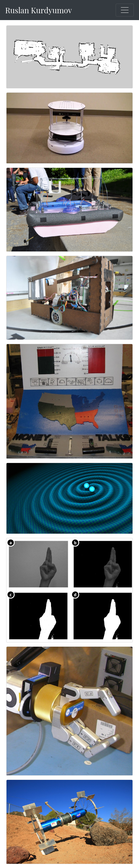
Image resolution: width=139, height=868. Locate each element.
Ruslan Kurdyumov (38, 10)
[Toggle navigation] (125, 10)
